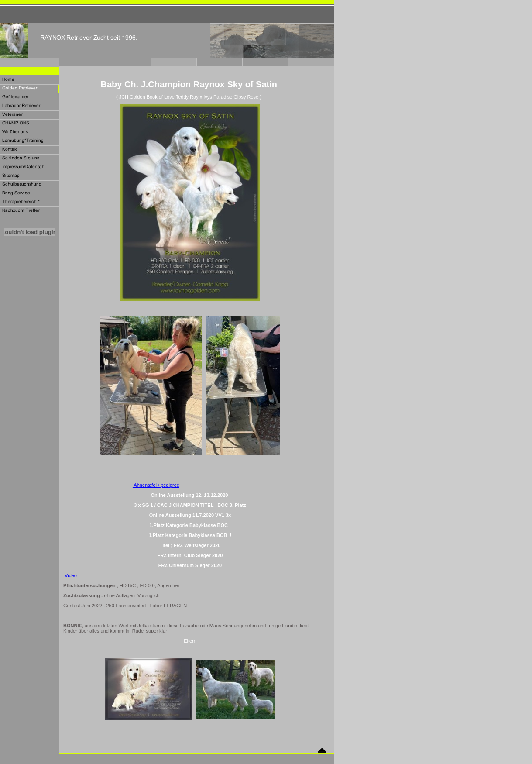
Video (71, 575)
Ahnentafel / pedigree (156, 485)
